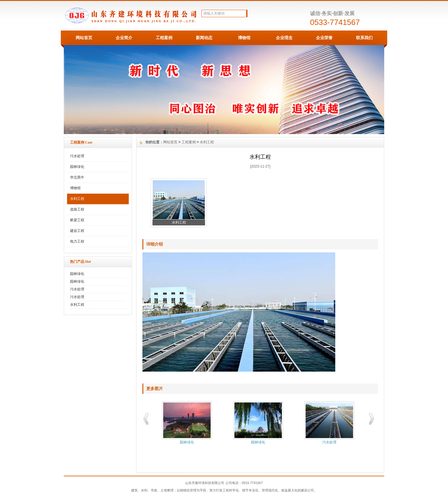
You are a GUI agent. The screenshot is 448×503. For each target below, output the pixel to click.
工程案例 (164, 38)
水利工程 (77, 199)
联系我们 (364, 38)
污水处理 (77, 156)
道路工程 (77, 209)
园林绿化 (77, 167)
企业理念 (284, 38)
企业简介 (124, 38)
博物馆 (244, 38)
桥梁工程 (77, 220)
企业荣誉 (324, 38)
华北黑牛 (77, 177)
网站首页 (84, 38)
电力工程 (77, 241)
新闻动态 (204, 38)
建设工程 (77, 231)
